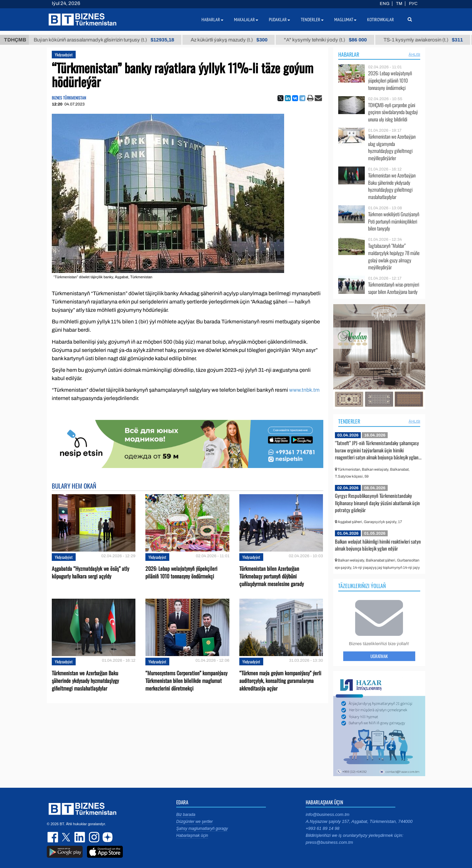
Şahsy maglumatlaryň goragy (202, 829)
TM (399, 4)
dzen (107, 837)
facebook (53, 837)
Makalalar (246, 20)
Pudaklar (279, 20)
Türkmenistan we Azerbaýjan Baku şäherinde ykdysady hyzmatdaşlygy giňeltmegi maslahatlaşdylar (85, 681)
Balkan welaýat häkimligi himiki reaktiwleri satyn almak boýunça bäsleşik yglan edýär (378, 545)
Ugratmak (379, 656)
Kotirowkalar (381, 20)
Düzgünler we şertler (195, 822)
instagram (93, 837)
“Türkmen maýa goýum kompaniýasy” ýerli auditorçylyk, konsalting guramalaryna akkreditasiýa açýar (280, 681)
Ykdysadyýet (64, 55)
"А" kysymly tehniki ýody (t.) (336, 40)
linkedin (80, 837)
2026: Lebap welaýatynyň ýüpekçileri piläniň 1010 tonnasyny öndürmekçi (181, 572)
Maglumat (345, 20)
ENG (385, 4)
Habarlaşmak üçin (192, 835)
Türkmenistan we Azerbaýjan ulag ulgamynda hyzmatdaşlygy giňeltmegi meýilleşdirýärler (392, 147)
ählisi (414, 54)
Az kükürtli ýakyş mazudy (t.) (239, 40)
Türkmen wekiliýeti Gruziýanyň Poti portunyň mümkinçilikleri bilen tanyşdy (394, 221)
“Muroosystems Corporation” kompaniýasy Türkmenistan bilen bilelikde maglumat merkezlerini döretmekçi (186, 681)
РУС (413, 4)
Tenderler (349, 421)
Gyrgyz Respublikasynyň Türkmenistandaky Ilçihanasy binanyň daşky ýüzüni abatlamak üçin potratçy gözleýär (377, 503)
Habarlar (349, 54)
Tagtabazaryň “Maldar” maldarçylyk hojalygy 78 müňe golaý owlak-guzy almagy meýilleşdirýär (394, 256)
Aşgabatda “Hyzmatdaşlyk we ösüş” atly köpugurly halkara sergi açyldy (90, 572)
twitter (67, 837)
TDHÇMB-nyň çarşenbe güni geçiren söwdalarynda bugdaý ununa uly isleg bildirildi (393, 112)
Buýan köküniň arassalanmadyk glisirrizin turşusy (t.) (114, 40)
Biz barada (186, 815)
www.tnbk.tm (304, 390)
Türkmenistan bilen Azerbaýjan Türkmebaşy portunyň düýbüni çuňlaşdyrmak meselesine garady (272, 576)
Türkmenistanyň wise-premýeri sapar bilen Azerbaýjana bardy (394, 288)
